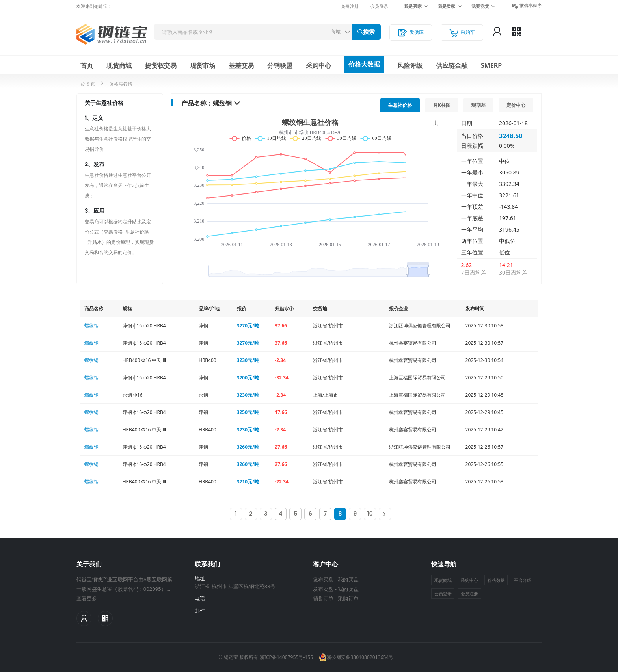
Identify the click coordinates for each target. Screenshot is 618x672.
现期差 (478, 105)
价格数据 (496, 580)
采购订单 (348, 598)
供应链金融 (452, 65)
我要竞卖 (480, 6)
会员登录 (379, 6)
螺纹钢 (222, 103)
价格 (400, 105)
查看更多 (87, 598)
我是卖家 (447, 6)
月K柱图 (442, 105)
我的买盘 (348, 579)
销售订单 (323, 598)
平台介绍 (523, 580)
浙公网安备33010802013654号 (356, 657)
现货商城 (119, 65)
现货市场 (203, 65)
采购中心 (318, 65)
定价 (516, 105)
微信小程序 (531, 5)
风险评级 (410, 65)
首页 (87, 65)
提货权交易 (161, 65)
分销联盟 (280, 65)
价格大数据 (364, 64)
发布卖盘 (323, 589)
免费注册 (350, 6)
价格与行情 (121, 84)
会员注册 (469, 593)
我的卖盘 (348, 589)
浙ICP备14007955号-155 (286, 657)
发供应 (411, 32)
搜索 (369, 32)
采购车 (462, 32)
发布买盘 (323, 579)
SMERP (491, 65)
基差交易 (241, 65)
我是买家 (413, 6)
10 (370, 514)
